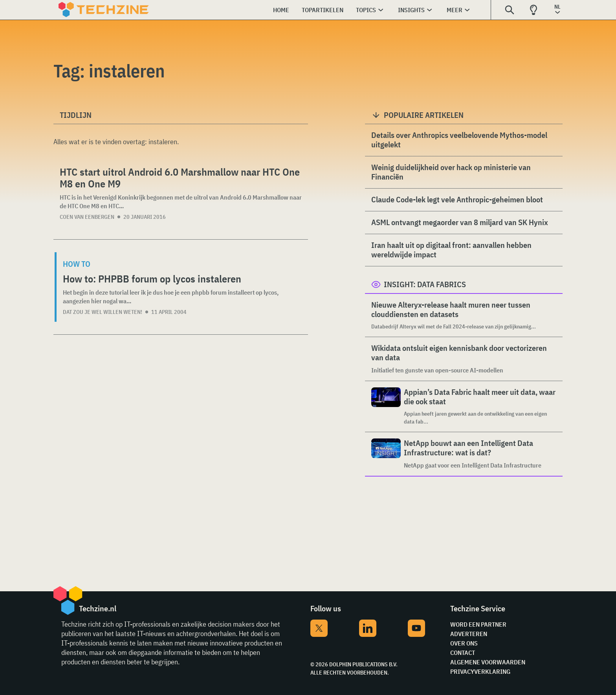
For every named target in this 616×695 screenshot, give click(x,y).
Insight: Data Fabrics (425, 284)
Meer (455, 10)
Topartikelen (323, 10)
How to (77, 264)
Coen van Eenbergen (87, 217)
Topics (366, 10)
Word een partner (478, 624)
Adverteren (469, 634)
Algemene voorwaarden (488, 662)
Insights (411, 10)
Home (281, 10)
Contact (463, 653)
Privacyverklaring (480, 671)
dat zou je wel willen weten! (103, 312)
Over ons (464, 643)
